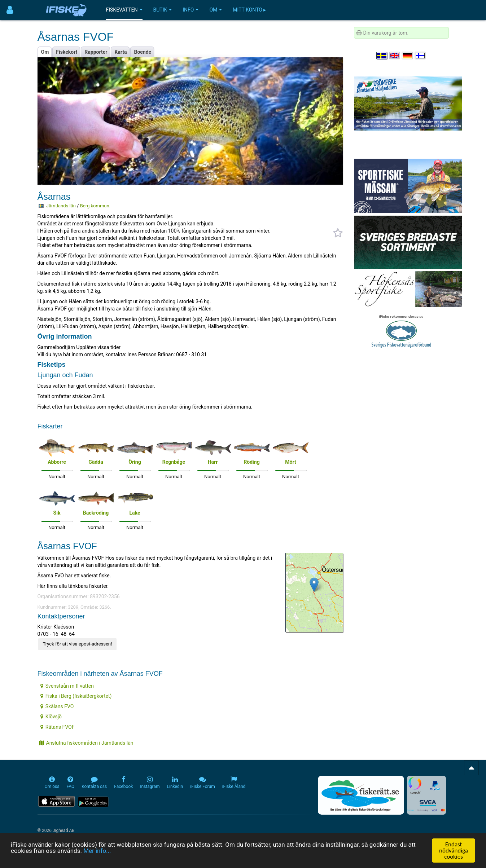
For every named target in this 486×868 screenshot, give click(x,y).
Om (216, 10)
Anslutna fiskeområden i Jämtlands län (86, 743)
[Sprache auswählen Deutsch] (408, 56)
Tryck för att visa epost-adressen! (78, 644)
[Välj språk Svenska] (382, 56)
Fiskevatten (124, 10)
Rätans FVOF (58, 727)
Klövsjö (51, 717)
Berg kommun (95, 206)
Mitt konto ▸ (249, 10)
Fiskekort (67, 52)
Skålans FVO (57, 706)
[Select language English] (395, 56)
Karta (121, 52)
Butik (163, 10)
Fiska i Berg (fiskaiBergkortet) (76, 696)
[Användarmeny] (10, 10)
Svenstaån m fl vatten (67, 686)
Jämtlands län (61, 206)
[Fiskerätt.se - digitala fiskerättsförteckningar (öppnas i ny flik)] (361, 795)
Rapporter (96, 52)
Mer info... (97, 851)
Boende (143, 52)
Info (191, 10)
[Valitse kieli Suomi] (421, 56)
